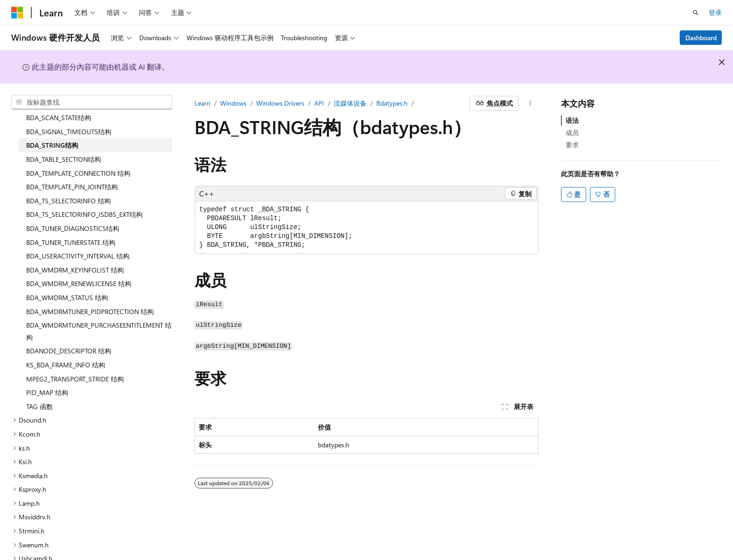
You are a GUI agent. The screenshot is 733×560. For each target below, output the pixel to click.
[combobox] (92, 102)
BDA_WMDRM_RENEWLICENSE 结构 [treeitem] (79, 265)
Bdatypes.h (392, 103)
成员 (572, 133)
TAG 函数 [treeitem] (40, 388)
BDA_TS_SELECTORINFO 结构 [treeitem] (68, 183)
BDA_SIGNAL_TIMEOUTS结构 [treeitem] (69, 113)
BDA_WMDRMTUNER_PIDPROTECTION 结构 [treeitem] (90, 293)
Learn (202, 103)
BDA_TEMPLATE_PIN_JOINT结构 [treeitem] (72, 169)
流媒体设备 (350, 103)
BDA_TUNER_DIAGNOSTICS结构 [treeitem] (73, 210)
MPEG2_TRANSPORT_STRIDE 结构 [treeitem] (75, 361)
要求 (572, 145)
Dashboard (701, 38)
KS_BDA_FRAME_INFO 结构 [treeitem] (66, 347)
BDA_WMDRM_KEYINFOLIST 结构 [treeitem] (75, 252)
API (319, 103)
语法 (572, 120)
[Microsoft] (17, 13)
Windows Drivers (280, 103)
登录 (715, 12)
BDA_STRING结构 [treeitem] (52, 127)
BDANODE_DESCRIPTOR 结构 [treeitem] (69, 333)
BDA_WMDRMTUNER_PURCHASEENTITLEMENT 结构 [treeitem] (99, 313)
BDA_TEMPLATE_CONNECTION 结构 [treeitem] (78, 155)
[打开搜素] (696, 13)
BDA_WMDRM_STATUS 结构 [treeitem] (67, 279)
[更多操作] (530, 103)
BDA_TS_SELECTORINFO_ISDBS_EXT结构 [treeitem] (84, 196)
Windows (233, 103)
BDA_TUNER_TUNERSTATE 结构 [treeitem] (71, 224)
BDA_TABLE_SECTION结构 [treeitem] (64, 141)
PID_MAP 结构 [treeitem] (47, 374)
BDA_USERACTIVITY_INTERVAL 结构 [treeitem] (78, 238)
